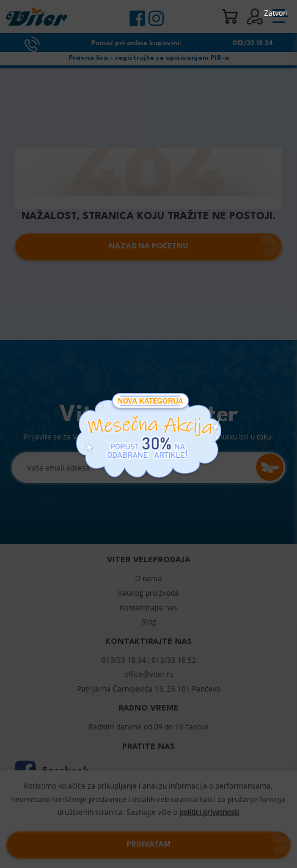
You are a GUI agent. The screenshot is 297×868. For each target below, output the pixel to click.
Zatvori (276, 13)
